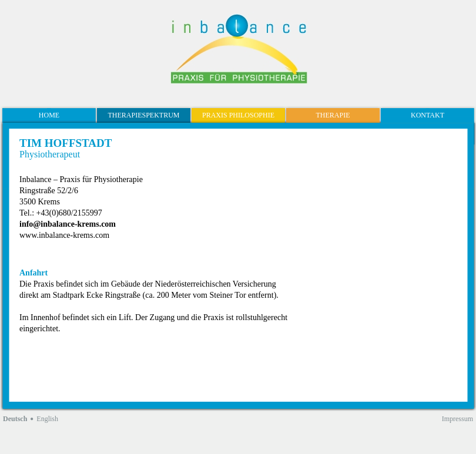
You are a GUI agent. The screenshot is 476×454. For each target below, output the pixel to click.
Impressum (457, 419)
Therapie (333, 115)
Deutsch (15, 419)
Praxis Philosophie (238, 115)
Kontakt (428, 115)
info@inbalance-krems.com (68, 224)
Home (49, 115)
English (47, 419)
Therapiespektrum (143, 115)
